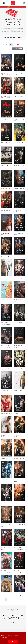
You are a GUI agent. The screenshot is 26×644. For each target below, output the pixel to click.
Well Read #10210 (5, 414)
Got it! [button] (13, 641)
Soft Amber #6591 (5, 435)
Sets (17, 619)
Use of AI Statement (5, 619)
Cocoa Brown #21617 (6, 548)
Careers (17, 617)
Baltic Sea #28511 (5, 73)
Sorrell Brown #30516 (19, 233)
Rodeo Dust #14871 (18, 548)
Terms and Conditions (8, 614)
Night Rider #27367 (18, 73)
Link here (13, 33)
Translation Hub (22, 619)
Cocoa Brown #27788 (19, 119)
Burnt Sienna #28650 (6, 96)
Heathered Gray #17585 (19, 166)
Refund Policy (20, 614)
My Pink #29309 (5, 256)
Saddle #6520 (4, 458)
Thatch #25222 (17, 414)
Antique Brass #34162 (19, 480)
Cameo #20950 (18, 278)
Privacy (15, 614)
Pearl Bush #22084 (18, 391)
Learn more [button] (4, 638)
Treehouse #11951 (18, 525)
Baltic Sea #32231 (5, 323)
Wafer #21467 (4, 166)
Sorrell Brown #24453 (6, 142)
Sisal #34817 (4, 503)
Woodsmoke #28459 (19, 210)
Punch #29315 (4, 119)
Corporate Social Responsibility (16, 616)
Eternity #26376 (18, 369)
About (7, 616)
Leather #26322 (4, 594)
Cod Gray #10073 (18, 256)
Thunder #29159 (5, 369)
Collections (13, 619)
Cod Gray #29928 (18, 346)
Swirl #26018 (4, 391)
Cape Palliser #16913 (5, 525)
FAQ (4, 616)
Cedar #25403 (4, 210)
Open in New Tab (18, 49)
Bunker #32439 (17, 189)
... (16, 600)
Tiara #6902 (4, 480)
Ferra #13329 (4, 571)
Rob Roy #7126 (17, 458)
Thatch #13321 (17, 594)
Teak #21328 (17, 96)
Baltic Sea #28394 (5, 346)
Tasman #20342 (4, 300)
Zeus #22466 (4, 189)
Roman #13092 (17, 571)
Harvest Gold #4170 (18, 435)
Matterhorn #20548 (5, 233)
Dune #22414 (17, 323)
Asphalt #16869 (17, 503)
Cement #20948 (5, 278)
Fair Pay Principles (11, 617)
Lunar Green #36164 (18, 142)
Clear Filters (18, 44)
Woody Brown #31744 (19, 300)
